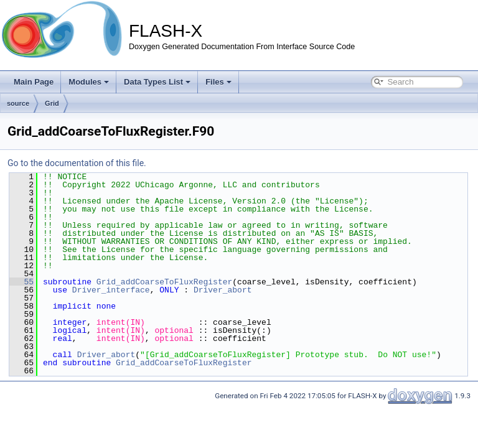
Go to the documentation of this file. (77, 163)
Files (218, 82)
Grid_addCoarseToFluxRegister (164, 282)
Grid (52, 103)
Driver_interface (111, 290)
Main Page (34, 82)
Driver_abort (223, 290)
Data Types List (157, 82)
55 (21, 282)
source (18, 103)
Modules (89, 82)
